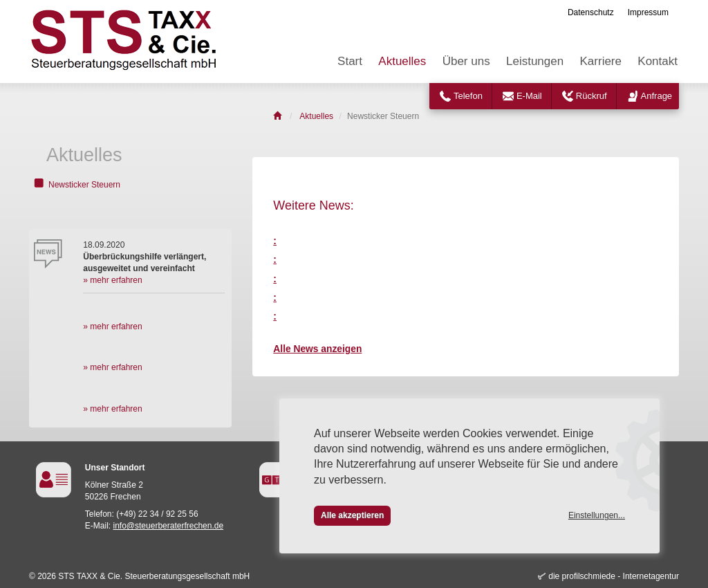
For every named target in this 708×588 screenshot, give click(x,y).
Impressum (648, 12)
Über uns (466, 61)
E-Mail (529, 96)
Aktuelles (402, 61)
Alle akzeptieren (352, 515)
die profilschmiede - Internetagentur (614, 576)
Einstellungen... (597, 515)
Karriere (601, 61)
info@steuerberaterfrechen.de (169, 526)
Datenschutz (591, 12)
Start (350, 61)
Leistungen (535, 61)
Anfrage (657, 96)
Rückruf (591, 96)
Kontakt (658, 61)
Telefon (468, 96)
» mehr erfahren (112, 280)
